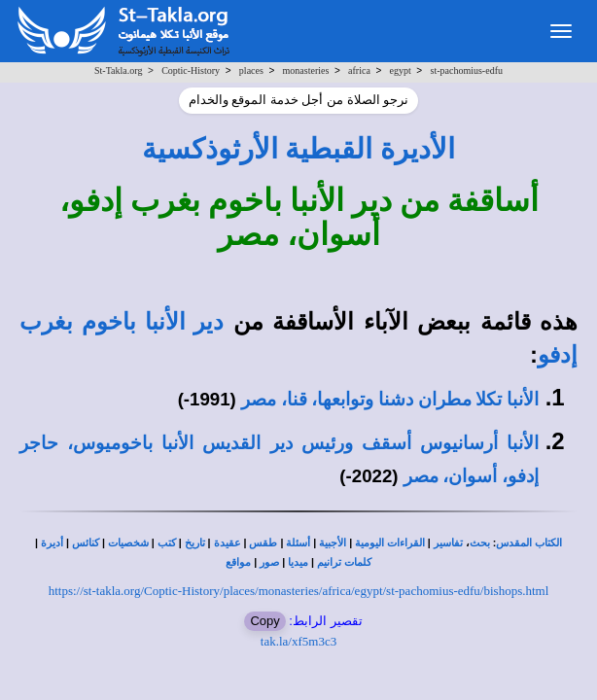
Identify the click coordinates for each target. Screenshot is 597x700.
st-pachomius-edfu (467, 70)
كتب (167, 543)
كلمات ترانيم (344, 562)
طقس (263, 543)
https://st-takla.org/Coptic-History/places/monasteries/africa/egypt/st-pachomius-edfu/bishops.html (299, 591)
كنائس (86, 543)
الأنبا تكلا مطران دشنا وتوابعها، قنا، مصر (390, 399)
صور (269, 562)
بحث (480, 543)
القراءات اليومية (390, 543)
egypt (401, 70)
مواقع (238, 562)
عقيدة (228, 543)
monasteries (306, 70)
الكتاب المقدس (529, 543)
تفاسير (448, 543)
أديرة (52, 543)
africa (359, 70)
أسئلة (298, 543)
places (251, 70)
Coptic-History (191, 70)
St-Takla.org (118, 70)
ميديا (298, 562)
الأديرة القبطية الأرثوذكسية (298, 149)
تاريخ (195, 543)
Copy (264, 621)
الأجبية (333, 543)
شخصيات (128, 543)
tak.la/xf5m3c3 (298, 641)
